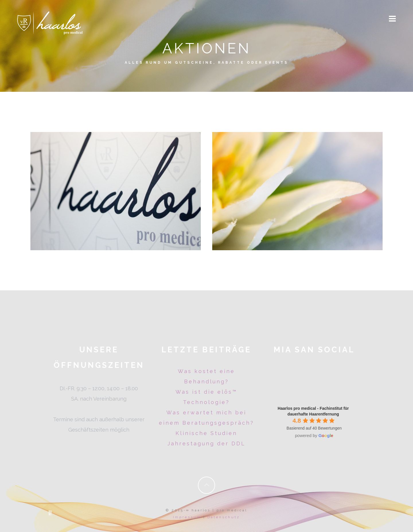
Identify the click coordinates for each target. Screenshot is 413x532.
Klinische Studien (206, 433)
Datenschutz (224, 517)
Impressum (187, 517)
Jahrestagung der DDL (206, 443)
